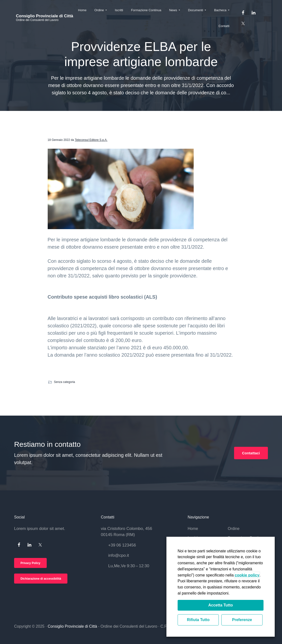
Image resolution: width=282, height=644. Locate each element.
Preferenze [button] (242, 620)
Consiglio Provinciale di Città (43, 16)
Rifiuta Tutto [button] (198, 620)
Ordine (234, 529)
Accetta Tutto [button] (221, 605)
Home (193, 529)
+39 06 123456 (122, 545)
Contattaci (251, 453)
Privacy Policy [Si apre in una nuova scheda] (30, 563)
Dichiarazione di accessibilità (41, 579)
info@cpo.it (119, 555)
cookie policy (247, 575)
